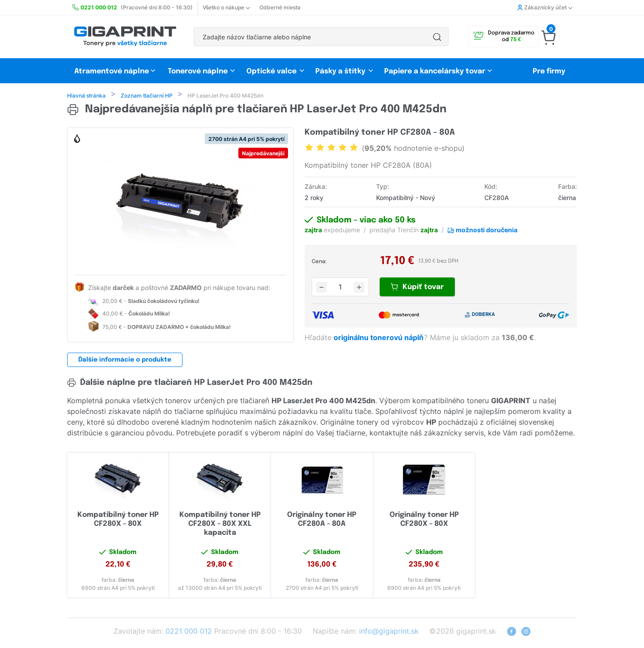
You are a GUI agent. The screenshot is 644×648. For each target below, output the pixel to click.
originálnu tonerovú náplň (379, 338)
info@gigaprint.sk (389, 632)
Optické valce (271, 71)
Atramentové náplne (112, 71)
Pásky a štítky (340, 71)
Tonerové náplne (198, 71)
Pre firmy (549, 71)
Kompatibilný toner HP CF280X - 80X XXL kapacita (220, 525)
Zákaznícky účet (545, 7)
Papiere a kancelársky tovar (436, 71)
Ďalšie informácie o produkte (125, 361)
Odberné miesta (280, 7)
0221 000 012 (189, 632)
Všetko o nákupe (226, 7)
